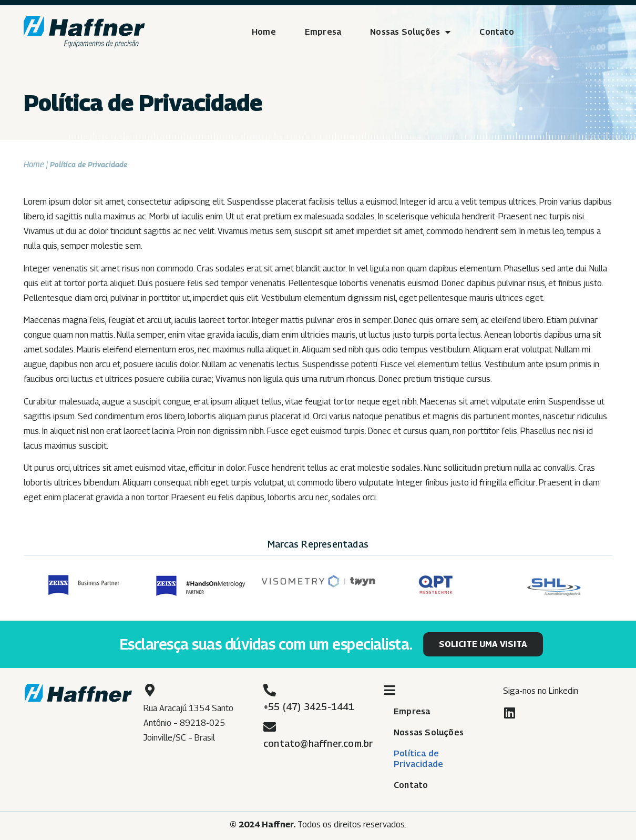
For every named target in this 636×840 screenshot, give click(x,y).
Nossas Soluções (410, 32)
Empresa (323, 32)
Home (264, 32)
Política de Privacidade (418, 759)
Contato (496, 32)
